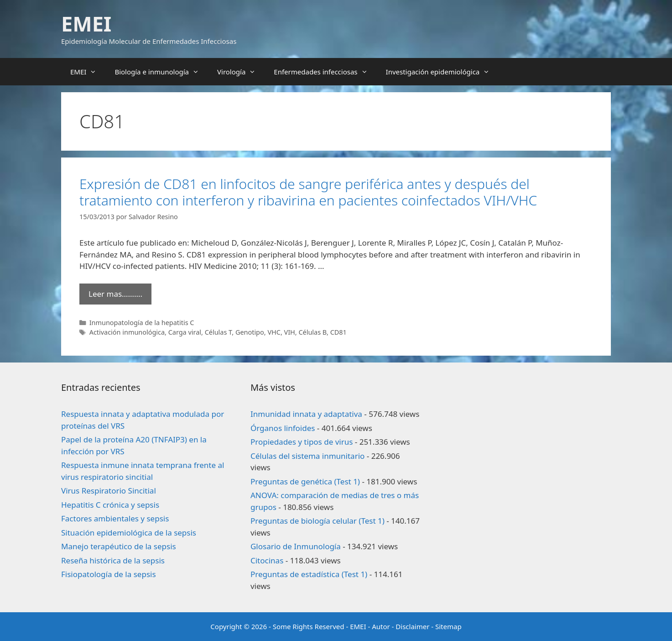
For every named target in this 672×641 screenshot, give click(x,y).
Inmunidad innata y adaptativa (306, 414)
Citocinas (267, 560)
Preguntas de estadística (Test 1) (309, 574)
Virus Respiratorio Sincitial (109, 491)
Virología (241, 72)
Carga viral (185, 332)
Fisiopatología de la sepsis (109, 574)
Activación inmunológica (127, 332)
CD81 (339, 332)
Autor (381, 626)
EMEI (86, 24)
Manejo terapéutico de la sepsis (119, 546)
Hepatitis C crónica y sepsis (110, 505)
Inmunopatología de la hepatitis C (142, 323)
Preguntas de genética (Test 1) (305, 481)
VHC (274, 332)
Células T (219, 332)
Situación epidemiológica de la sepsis (129, 533)
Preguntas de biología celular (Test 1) (318, 521)
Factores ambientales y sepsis (115, 518)
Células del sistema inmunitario (307, 456)
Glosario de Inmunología (296, 546)
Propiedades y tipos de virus (302, 442)
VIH (290, 332)
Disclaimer (412, 626)
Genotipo (250, 332)
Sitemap (448, 626)
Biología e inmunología (161, 72)
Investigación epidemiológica (443, 72)
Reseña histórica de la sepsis (113, 560)
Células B (313, 332)
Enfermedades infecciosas (325, 72)
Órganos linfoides (283, 428)
